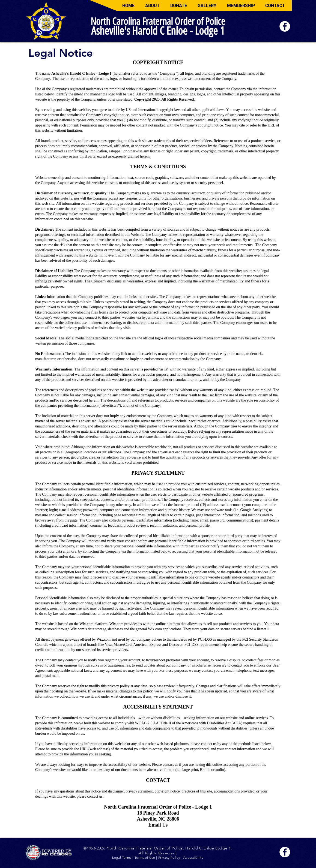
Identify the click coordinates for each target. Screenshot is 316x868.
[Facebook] (285, 26)
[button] (152, 6)
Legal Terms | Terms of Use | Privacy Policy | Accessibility (158, 858)
